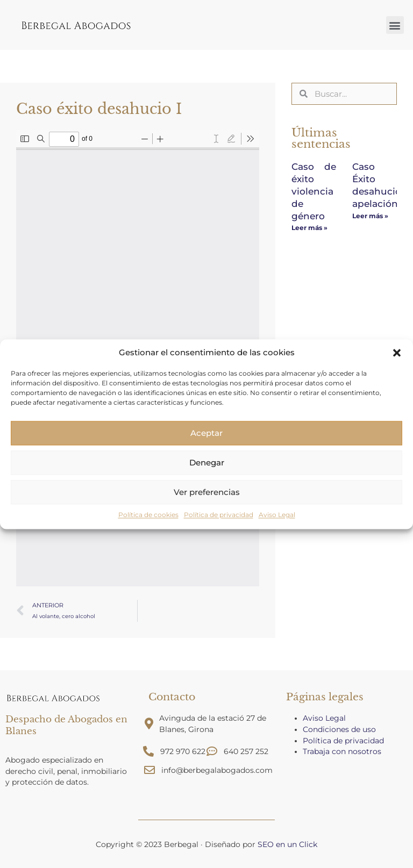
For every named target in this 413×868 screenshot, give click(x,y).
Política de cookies (148, 515)
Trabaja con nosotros (343, 751)
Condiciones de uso (339, 729)
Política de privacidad (219, 515)
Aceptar (206, 433)
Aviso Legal (277, 515)
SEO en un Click (287, 844)
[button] (397, 353)
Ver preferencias (207, 492)
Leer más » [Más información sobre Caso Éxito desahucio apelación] (370, 214)
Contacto (172, 697)
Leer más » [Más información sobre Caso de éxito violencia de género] (309, 225)
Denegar (207, 462)
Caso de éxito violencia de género (314, 190)
